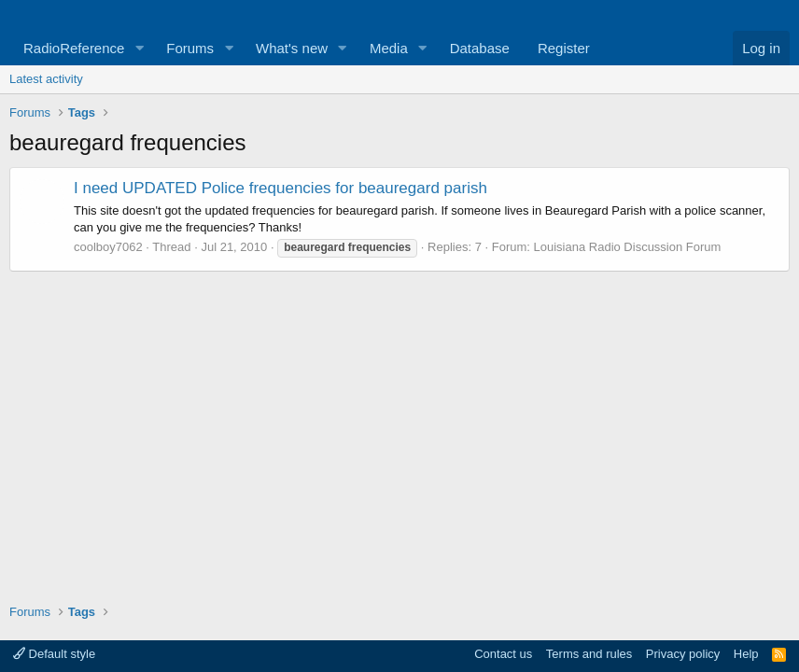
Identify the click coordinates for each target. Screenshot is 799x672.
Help (746, 654)
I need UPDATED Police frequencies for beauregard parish (280, 188)
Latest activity (46, 79)
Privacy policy (683, 654)
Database (480, 48)
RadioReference (74, 48)
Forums (190, 48)
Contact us (503, 654)
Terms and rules (589, 654)
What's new (292, 48)
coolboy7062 (108, 247)
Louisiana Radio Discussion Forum (628, 247)
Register (564, 48)
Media (389, 48)
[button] (139, 48)
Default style (54, 654)
